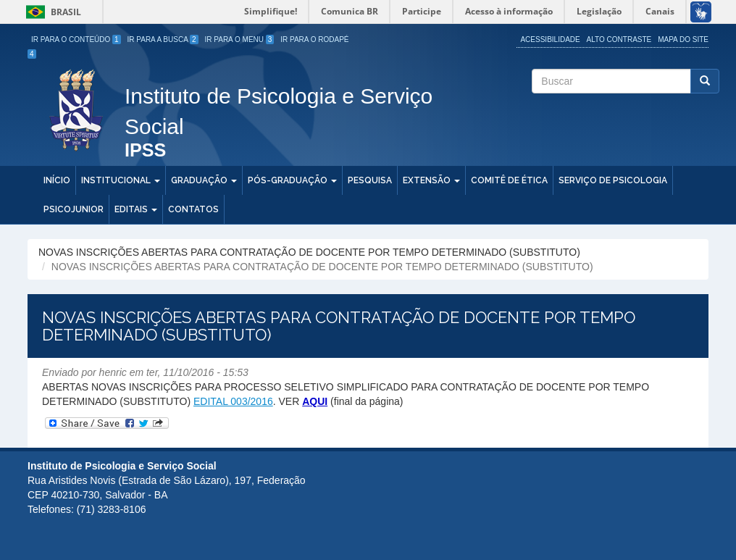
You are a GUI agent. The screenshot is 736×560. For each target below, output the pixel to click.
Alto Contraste (619, 39)
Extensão (431, 180)
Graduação (204, 180)
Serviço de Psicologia (613, 180)
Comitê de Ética (509, 180)
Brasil (51, 12)
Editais (136, 209)
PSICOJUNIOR (74, 209)
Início (57, 180)
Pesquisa (370, 180)
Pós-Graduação (292, 180)
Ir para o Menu (240, 39)
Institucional (121, 180)
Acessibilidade (550, 39)
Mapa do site (683, 39)
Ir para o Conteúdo (76, 39)
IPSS (145, 151)
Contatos (193, 209)
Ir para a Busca (163, 39)
